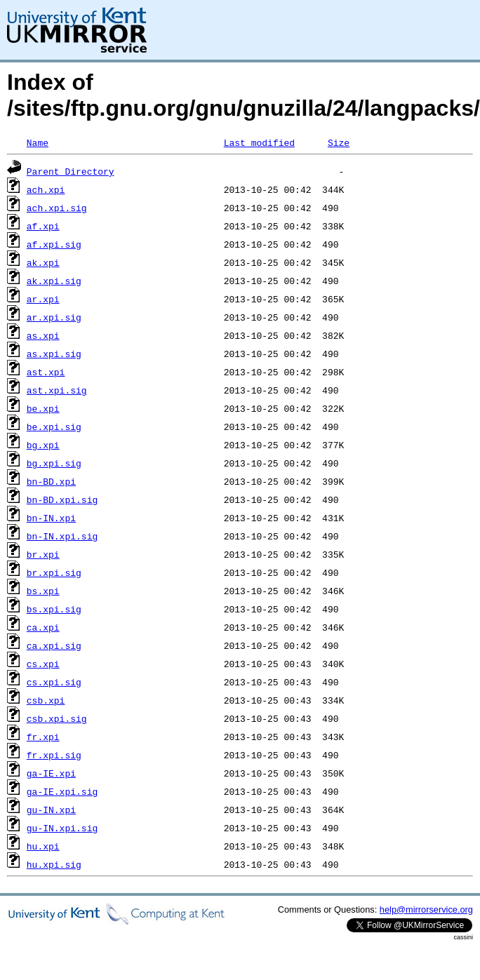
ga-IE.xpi (51, 773)
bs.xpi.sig (54, 609)
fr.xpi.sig (54, 755)
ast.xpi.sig (57, 390)
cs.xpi (43, 664)
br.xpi (43, 554)
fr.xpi (43, 737)
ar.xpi (43, 299)
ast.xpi (46, 372)
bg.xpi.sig (54, 463)
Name (38, 142)
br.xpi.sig (54, 572)
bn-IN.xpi (51, 518)
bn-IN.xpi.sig (62, 536)
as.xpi (43, 335)
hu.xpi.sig (54, 864)
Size (339, 142)
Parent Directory (71, 171)
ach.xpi (46, 189)
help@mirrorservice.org (426, 909)
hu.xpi (43, 846)
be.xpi (43, 408)
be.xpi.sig (54, 427)
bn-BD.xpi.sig (62, 499)
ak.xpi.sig (54, 281)
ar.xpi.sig (54, 317)
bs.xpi (43, 591)
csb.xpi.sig (57, 718)
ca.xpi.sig (54, 645)
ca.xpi (43, 627)
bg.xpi (43, 445)
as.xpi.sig (54, 354)
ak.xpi (43, 262)
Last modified (259, 142)
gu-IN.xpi (51, 810)
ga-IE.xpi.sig (62, 791)
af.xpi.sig (54, 244)
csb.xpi (46, 700)
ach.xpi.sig (57, 208)
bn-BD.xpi (51, 481)
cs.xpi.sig (54, 682)
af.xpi (43, 226)
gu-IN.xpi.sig (62, 828)
